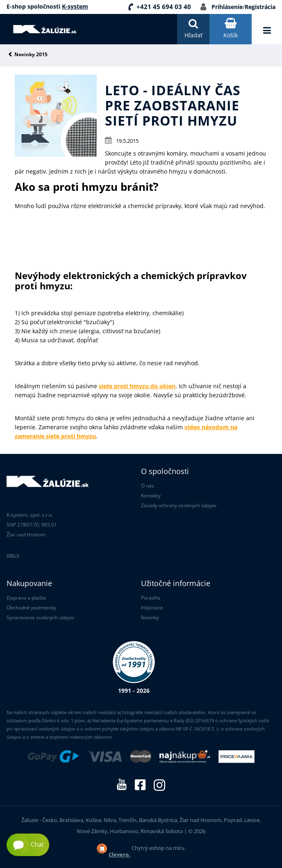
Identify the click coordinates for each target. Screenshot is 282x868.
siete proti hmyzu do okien (137, 386)
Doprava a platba (26, 598)
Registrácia (260, 7)
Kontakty (151, 496)
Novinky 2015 (31, 55)
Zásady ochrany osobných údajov (179, 505)
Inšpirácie (152, 608)
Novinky (150, 617)
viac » (13, 555)
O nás (148, 486)
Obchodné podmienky (31, 608)
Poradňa (151, 598)
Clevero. (119, 854)
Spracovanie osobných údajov (40, 617)
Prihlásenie (227, 7)
